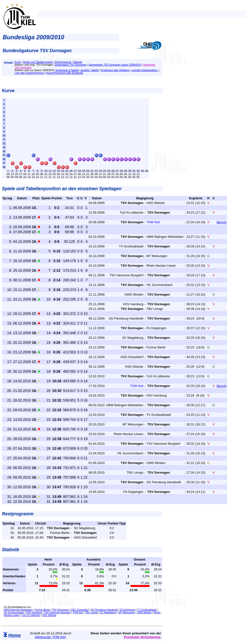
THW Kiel (78, 613)
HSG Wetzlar (49, 615)
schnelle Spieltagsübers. (145, 70)
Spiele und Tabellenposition (38, 62)
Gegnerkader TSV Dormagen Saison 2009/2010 (115, 65)
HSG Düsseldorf (80, 610)
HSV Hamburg (34, 613)
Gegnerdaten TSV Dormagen (70, 65)
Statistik (78, 62)
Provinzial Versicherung (142, 637)
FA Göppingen (127, 610)
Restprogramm (63, 62)
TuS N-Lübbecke (31, 615)
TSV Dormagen (60, 610)
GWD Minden (144, 613)
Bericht (222, 222)
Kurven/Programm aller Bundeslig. (65, 73)
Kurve (18, 62)
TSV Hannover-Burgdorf (57, 613)
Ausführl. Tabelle (90, 70)
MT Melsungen (127, 613)
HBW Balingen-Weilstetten (18, 610)
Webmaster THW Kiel (50, 637)
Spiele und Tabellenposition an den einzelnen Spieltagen (62, 189)
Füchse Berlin (42, 610)
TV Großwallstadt (147, 610)
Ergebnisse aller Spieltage (115, 70)
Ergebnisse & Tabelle (67, 70)
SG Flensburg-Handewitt (104, 610)
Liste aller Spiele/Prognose (29, 73)
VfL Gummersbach (14, 613)
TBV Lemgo (91, 613)
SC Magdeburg (108, 613)
